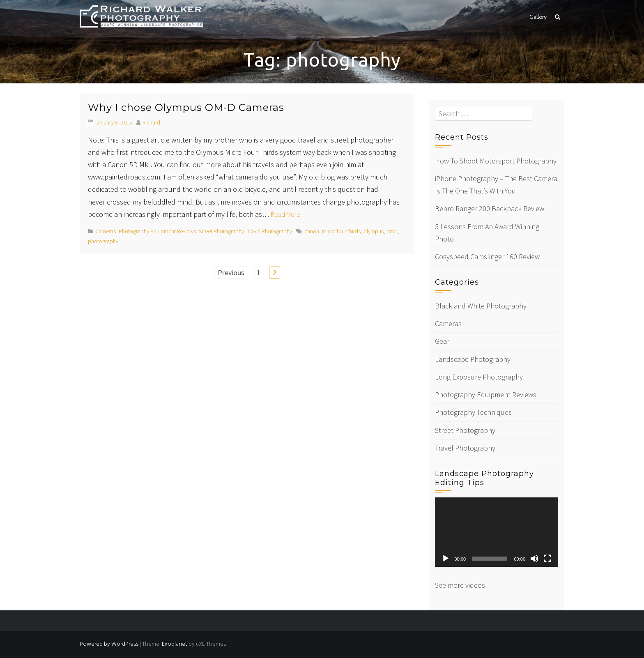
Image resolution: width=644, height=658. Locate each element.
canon (312, 231)
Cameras (106, 231)
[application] (497, 532)
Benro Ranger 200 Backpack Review (490, 208)
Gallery (538, 17)
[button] (558, 17)
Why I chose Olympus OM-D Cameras (186, 107)
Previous (231, 273)
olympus (374, 231)
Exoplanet (175, 644)
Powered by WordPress (109, 644)
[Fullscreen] (547, 559)
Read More (285, 214)
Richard (151, 122)
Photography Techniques (473, 412)
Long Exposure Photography (479, 377)
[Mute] (534, 559)
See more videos (460, 585)
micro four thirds (341, 231)
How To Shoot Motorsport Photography (496, 161)
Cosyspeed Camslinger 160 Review (487, 257)
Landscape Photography (473, 359)
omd (392, 231)
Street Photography (221, 231)
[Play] (446, 559)
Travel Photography (269, 231)
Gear (442, 341)
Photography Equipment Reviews (157, 231)
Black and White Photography (481, 306)
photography (103, 241)
